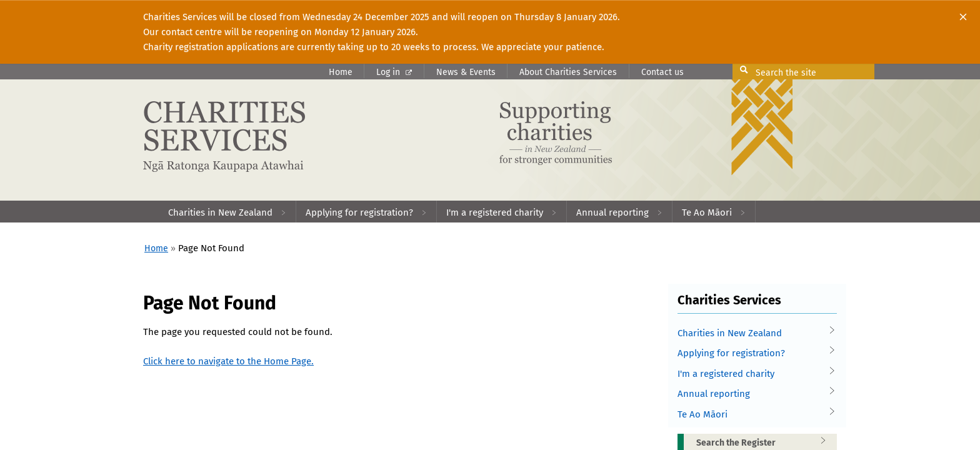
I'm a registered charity (752, 374)
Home (341, 72)
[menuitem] (227, 212)
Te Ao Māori (752, 415)
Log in (394, 72)
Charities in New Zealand (752, 333)
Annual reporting (752, 394)
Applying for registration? (752, 353)
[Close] (963, 17)
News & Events (466, 72)
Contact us (662, 72)
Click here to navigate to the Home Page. (228, 361)
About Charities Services (568, 72)
